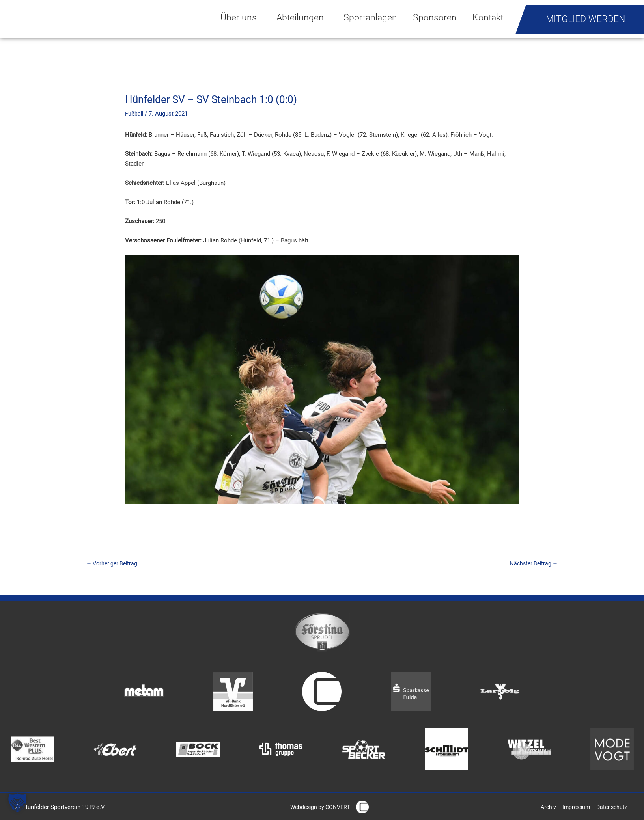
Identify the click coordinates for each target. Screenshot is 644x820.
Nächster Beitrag (532, 564)
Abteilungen (302, 17)
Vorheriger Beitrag (114, 564)
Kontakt (488, 17)
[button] (17, 803)
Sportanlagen (370, 17)
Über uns (241, 17)
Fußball (135, 114)
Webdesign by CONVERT (318, 808)
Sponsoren (435, 17)
